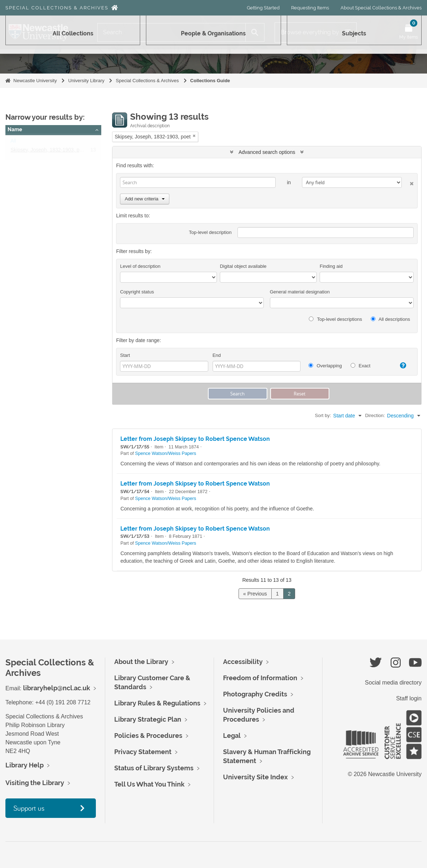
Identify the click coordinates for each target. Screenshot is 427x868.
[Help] (400, 366)
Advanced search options (267, 152)
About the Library (141, 662)
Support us (29, 808)
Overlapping (325, 366)
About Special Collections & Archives (381, 8)
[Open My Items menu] (409, 32)
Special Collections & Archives (57, 8)
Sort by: (323, 415)
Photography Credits (255, 694)
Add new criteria (145, 199)
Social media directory (393, 683)
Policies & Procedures (148, 736)
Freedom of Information (260, 678)
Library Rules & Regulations (157, 703)
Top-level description (210, 232)
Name (15, 129)
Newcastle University (35, 81)
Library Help (25, 765)
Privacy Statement (143, 752)
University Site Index (255, 777)
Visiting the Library (35, 783)
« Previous (255, 594)
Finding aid (331, 266)
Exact (361, 366)
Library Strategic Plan (148, 719)
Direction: (375, 415)
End (217, 355)
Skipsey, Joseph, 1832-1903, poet (48, 151)
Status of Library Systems (154, 768)
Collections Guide (210, 81)
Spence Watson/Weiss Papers (166, 453)
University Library (86, 81)
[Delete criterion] (408, 182)
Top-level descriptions (335, 319)
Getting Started (263, 8)
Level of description (140, 266)
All (13, 142)
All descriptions (390, 319)
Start (125, 355)
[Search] (172, 32)
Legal (232, 736)
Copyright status (137, 292)
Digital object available (243, 266)
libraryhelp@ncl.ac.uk (57, 688)
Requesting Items (310, 8)
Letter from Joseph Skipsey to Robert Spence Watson (195, 439)
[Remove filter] (194, 136)
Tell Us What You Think (149, 784)
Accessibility (243, 662)
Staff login (409, 698)
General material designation (300, 292)
